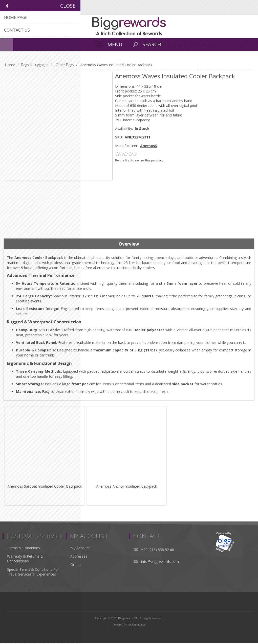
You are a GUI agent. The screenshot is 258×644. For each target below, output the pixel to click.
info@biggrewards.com (160, 563)
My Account (80, 549)
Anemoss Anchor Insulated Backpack (128, 487)
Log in (251, 7)
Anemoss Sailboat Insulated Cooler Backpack (45, 487)
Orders (76, 566)
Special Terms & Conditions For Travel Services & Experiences (33, 573)
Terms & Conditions (24, 549)
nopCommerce (137, 626)
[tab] (129, 244)
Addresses (79, 557)
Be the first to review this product (139, 160)
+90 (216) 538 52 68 (158, 551)
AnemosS (149, 146)
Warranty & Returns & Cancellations (25, 560)
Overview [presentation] (129, 244)
